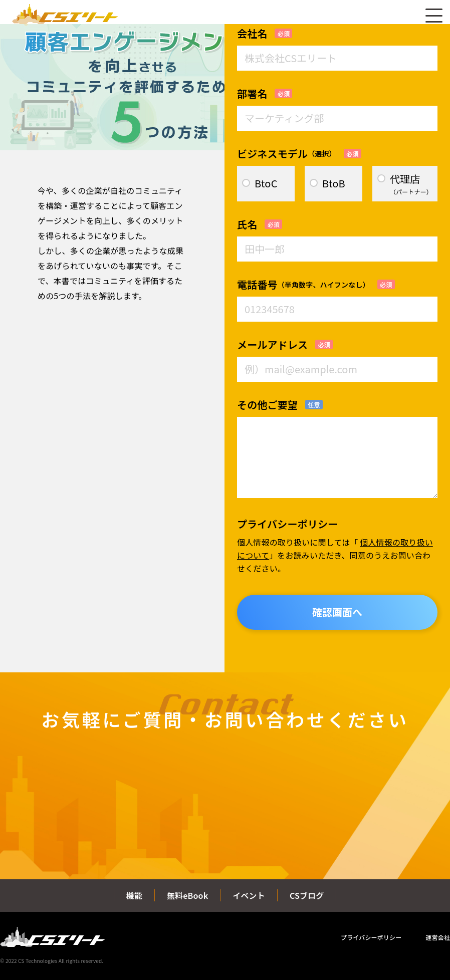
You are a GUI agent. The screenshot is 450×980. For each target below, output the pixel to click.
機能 (134, 895)
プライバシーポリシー (371, 937)
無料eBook (187, 895)
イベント (249, 895)
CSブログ (307, 895)
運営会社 (438, 937)
